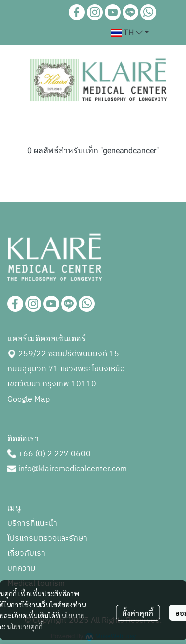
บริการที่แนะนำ (32, 523)
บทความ (22, 569)
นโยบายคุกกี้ (25, 626)
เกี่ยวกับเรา (26, 553)
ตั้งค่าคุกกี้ (138, 613)
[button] (130, 33)
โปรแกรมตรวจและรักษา (47, 538)
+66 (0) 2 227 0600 (55, 454)
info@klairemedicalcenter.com (73, 469)
